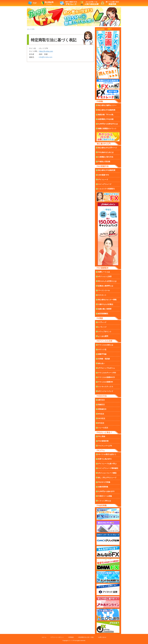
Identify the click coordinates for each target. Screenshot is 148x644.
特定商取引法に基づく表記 (86, 637)
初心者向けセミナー (107, 300)
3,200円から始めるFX (106, 491)
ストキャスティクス (106, 387)
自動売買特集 (103, 487)
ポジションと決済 (105, 276)
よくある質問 (103, 336)
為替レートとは (104, 272)
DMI (105, 382)
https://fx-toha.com (46, 51)
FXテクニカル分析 (105, 341)
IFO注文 (101, 423)
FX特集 (100, 101)
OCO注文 (102, 418)
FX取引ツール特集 (105, 496)
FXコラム (101, 450)
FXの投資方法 (103, 166)
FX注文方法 (102, 396)
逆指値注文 (102, 409)
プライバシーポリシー (57, 637)
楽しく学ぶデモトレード (107, 478)
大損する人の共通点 (106, 304)
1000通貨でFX (104, 175)
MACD (106, 377)
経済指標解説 (103, 314)
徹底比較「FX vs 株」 (106, 115)
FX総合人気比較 (104, 162)
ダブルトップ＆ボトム (106, 368)
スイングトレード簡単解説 (108, 468)
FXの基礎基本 (103, 268)
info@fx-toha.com (46, 57)
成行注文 (101, 400)
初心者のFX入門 (104, 144)
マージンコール (104, 290)
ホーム (44, 637)
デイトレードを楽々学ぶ (107, 464)
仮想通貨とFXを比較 (106, 119)
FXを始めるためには (106, 152)
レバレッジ (102, 327)
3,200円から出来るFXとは (108, 124)
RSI (107, 373)
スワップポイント (105, 332)
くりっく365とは (105, 501)
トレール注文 (103, 428)
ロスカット (102, 295)
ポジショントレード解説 (107, 473)
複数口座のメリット (107, 129)
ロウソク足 (102, 350)
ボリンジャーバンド (106, 391)
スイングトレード (105, 184)
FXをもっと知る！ (105, 432)
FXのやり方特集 (104, 482)
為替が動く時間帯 (105, 309)
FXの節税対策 (103, 441)
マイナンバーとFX (105, 446)
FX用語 (100, 318)
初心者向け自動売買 (107, 110)
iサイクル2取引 (107, 454)
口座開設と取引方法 (106, 157)
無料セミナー (107, 105)
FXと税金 (102, 436)
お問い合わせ (102, 637)
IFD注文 (101, 414)
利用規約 (71, 637)
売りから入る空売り (107, 281)
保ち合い (101, 363)
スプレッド (102, 322)
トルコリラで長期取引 (106, 189)
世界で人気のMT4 (105, 459)
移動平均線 (102, 354)
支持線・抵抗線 (104, 359)
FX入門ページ (107, 148)
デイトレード (103, 180)
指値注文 (101, 405)
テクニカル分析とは (106, 345)
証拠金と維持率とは (106, 286)
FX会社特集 (102, 505)
